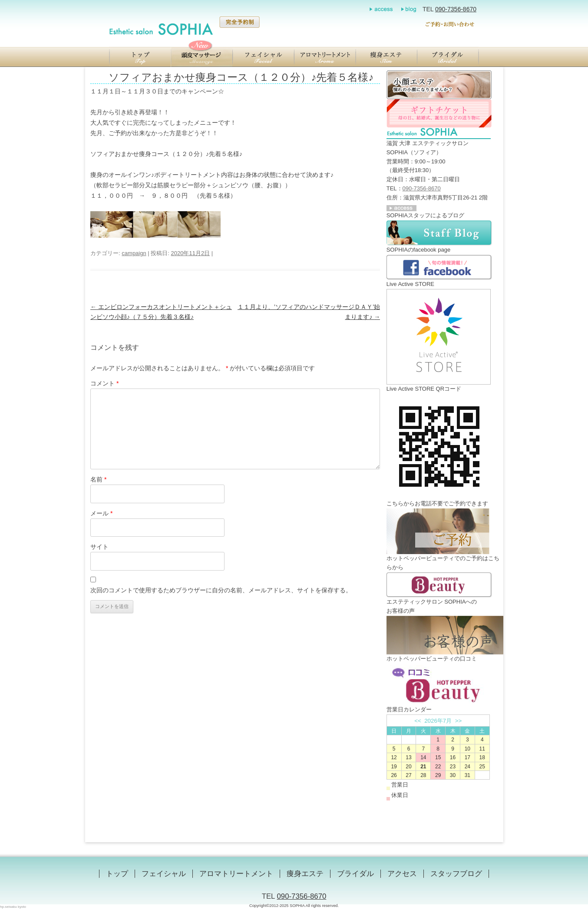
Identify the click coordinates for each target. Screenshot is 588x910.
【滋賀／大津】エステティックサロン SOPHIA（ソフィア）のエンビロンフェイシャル (263, 57)
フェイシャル (164, 874)
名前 (98, 479)
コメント (104, 383)
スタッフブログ (456, 874)
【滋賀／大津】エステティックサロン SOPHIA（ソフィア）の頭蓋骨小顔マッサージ (202, 57)
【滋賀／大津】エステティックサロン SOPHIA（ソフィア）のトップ (140, 57)
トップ (117, 874)
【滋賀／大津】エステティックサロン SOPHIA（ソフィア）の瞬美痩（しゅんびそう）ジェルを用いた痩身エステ (386, 57)
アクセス (402, 874)
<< (418, 721)
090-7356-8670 (456, 9)
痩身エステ (305, 874)
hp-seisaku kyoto (13, 907)
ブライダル (355, 874)
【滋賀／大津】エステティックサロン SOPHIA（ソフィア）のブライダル (448, 57)
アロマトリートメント (236, 874)
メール (101, 513)
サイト (99, 547)
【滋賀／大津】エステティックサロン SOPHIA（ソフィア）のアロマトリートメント (325, 57)
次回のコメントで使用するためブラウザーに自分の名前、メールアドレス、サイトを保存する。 (221, 590)
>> (459, 721)
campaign (134, 253)
